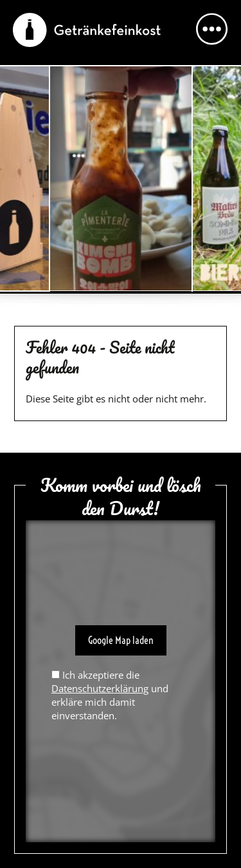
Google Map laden (121, 640)
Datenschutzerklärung (100, 688)
